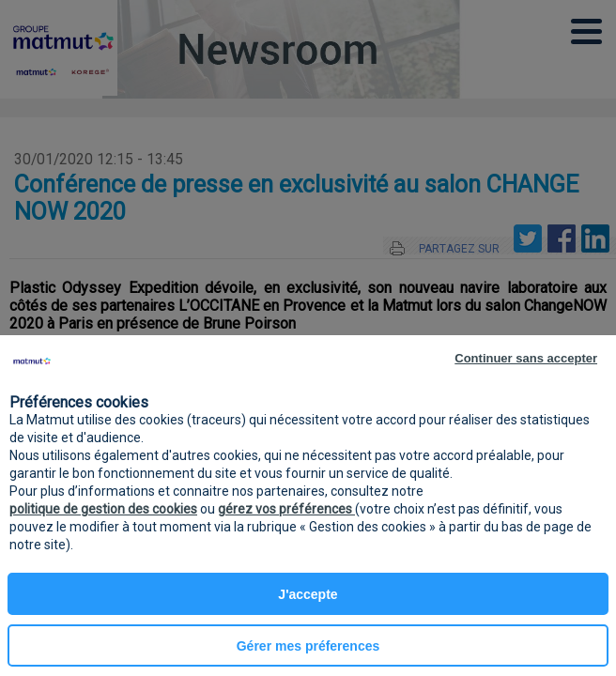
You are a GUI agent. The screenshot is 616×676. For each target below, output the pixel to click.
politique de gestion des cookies (103, 509)
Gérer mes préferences (308, 646)
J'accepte (308, 594)
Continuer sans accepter (526, 358)
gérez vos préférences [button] (286, 509)
